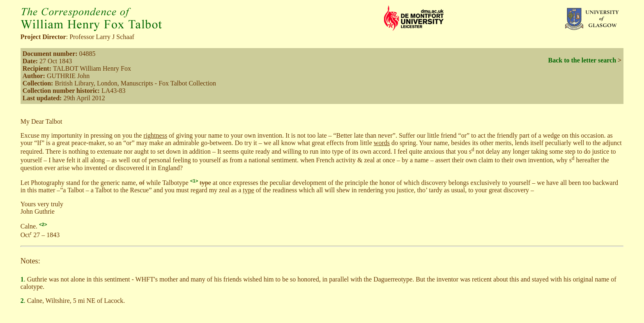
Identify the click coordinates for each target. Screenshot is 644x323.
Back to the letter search (582, 60)
